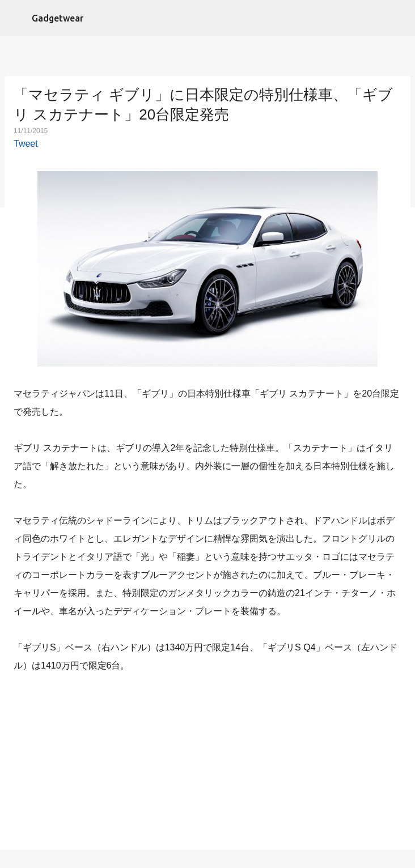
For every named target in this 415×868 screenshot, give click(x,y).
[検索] (399, 18)
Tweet (26, 144)
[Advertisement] (207, 764)
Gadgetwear (58, 18)
